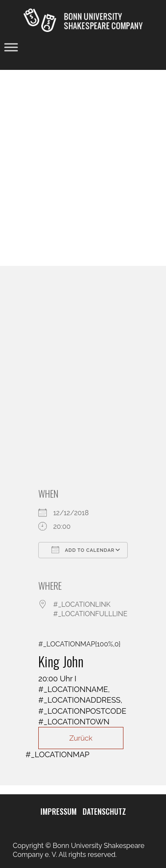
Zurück (81, 738)
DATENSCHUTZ (104, 811)
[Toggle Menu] (11, 48)
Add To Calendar (83, 550)
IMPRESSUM (59, 811)
